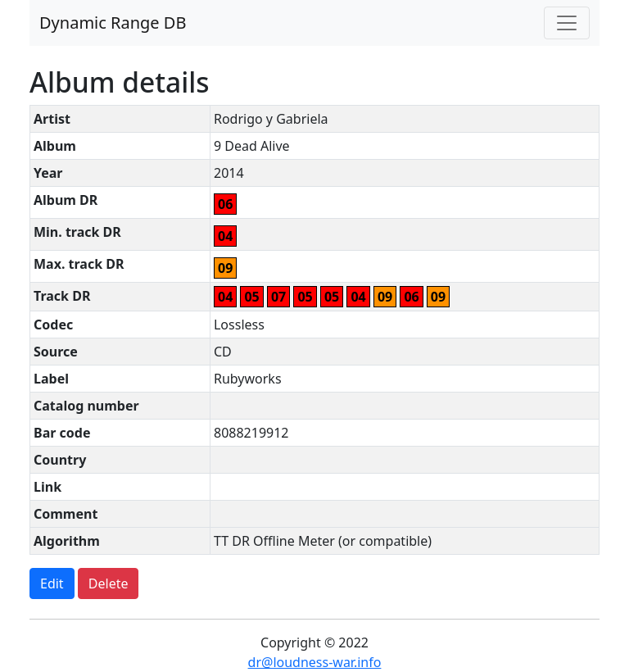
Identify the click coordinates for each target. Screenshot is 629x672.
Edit (52, 583)
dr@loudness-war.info (315, 662)
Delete (109, 583)
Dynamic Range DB (113, 23)
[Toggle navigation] (567, 23)
